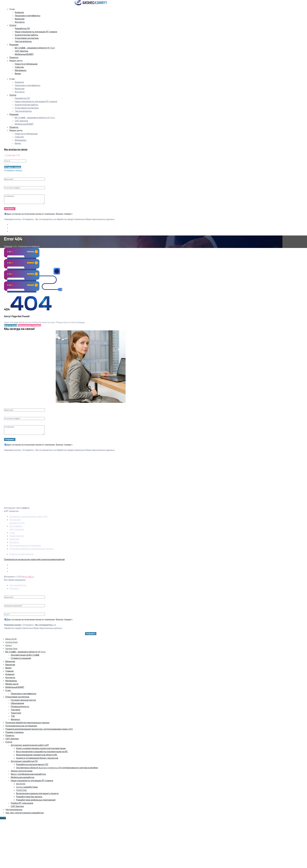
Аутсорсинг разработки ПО (24, 761)
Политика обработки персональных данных (31, 549)
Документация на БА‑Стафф (25, 655)
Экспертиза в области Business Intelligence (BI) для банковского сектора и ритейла (57, 768)
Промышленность (20, 706)
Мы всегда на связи (16, 149)
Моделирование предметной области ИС (37, 755)
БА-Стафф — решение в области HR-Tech (35, 48)
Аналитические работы (27, 35)
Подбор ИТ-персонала (22, 803)
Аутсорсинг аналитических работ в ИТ (28, 516)
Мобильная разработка (22, 777)
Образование (17, 703)
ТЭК (13, 716)
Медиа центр (16, 61)
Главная (9, 671)
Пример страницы (15, 732)
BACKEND (21, 784)
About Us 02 (11, 639)
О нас (12, 9)
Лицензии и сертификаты (28, 15)
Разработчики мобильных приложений (36, 800)
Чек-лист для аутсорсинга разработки (25, 813)
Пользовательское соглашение (25, 545)
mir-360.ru (29, 576)
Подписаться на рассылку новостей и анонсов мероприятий (34, 559)
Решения (14, 44)
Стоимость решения (21, 658)
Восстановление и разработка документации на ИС (42, 751)
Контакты (20, 22)
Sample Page (11, 648)
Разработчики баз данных (29, 797)
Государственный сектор (23, 700)
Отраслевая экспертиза (27, 38)
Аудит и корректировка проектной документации (41, 748)
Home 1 (9, 645)
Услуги (13, 25)
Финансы (15, 719)
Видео (18, 73)
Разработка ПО (22, 28)
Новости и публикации (26, 64)
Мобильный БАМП (24, 54)
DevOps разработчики (27, 787)
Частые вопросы (23, 41)
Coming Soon (12, 642)
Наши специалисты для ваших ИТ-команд (36, 32)
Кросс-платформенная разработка (28, 774)
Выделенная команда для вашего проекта (37, 793)
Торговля (15, 710)
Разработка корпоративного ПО (32, 764)
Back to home (10, 325)
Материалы (21, 70)
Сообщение (24, 199)
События (19, 67)
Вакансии (20, 19)
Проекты (14, 57)
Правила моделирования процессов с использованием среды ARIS (39, 729)
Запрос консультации (22, 771)
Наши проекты (17, 536)
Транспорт (16, 713)
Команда (19, 12)
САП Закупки (17, 806)
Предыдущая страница (29, 325)
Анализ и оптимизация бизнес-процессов (37, 758)
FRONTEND (21, 790)
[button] (13, 167)
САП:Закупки (21, 51)
